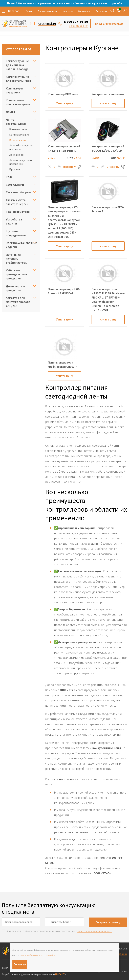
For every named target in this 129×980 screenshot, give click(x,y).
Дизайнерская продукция (16, 288)
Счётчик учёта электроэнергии (17, 202)
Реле (9, 177)
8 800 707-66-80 (76, 22)
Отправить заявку (108, 922)
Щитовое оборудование (16, 233)
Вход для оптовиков (109, 24)
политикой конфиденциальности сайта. (39, 955)
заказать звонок (79, 26)
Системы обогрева (19, 192)
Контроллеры (18, 140)
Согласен (20, 964)
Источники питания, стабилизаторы (17, 259)
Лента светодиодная (16, 122)
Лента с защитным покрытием (20, 162)
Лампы (10, 112)
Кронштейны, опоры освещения (18, 102)
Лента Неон (16, 155)
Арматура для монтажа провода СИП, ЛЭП (18, 302)
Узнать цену (64, 103)
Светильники (15, 185)
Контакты (68, 11)
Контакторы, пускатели (15, 90)
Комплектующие (19, 135)
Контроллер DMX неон (63, 94)
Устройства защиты (14, 221)
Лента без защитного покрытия (22, 147)
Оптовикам (101, 11)
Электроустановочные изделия (21, 245)
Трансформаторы (18, 212)
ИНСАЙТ (60, 974)
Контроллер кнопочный (108, 94)
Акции (29, 11)
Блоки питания (18, 129)
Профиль (15, 169)
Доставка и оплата (48, 11)
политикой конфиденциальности (95, 931)
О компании (84, 11)
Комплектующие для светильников (18, 79)
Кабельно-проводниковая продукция (16, 274)
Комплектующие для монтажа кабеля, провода (17, 65)
